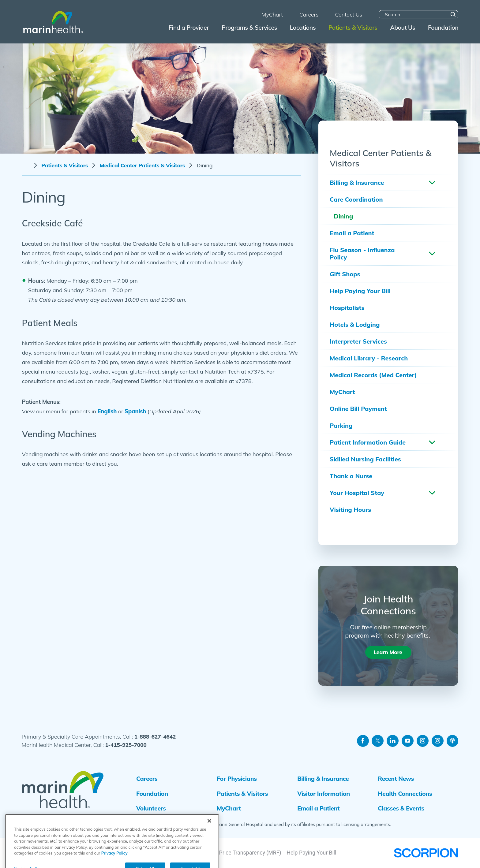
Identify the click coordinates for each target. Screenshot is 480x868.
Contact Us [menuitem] (349, 14)
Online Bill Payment (358, 409)
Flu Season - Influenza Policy (362, 253)
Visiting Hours (350, 510)
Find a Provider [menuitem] (189, 27)
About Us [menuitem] (403, 27)
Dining (343, 216)
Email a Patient (352, 233)
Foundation (152, 793)
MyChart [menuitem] (272, 14)
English (107, 411)
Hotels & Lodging (355, 324)
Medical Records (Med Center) (373, 375)
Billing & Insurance (357, 183)
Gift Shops (345, 274)
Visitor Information (324, 793)
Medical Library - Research (369, 358)
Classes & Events (401, 808)
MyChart (342, 392)
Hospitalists (347, 308)
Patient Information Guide (368, 442)
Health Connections (405, 793)
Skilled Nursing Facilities (365, 459)
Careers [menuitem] (309, 14)
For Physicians (237, 779)
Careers (147, 779)
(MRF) (274, 853)
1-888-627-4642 (155, 736)
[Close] (209, 849)
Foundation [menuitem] (443, 27)
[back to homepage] (26, 165)
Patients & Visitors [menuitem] (353, 27)
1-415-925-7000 (126, 745)
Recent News (396, 779)
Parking (341, 425)
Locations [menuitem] (303, 27)
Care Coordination (356, 199)
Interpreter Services (358, 341)
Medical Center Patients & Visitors (142, 165)
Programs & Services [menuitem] (249, 27)
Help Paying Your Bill (360, 291)
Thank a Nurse (351, 476)
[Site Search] (453, 14)
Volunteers (151, 808)
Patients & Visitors (65, 165)
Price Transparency (242, 853)
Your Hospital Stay (357, 493)
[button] (432, 183)
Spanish (135, 411)
